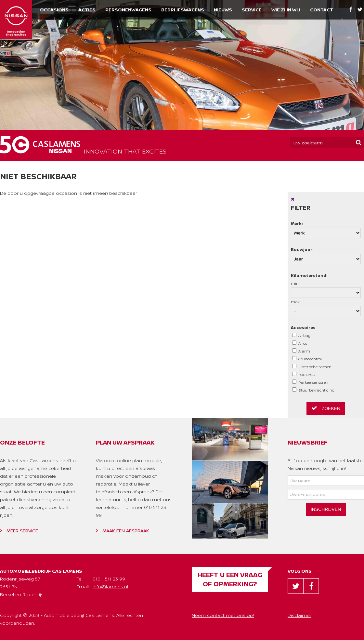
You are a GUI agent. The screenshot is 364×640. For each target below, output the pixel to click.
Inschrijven (326, 509)
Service (252, 10)
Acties (87, 10)
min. (326, 289)
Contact (322, 10)
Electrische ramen (312, 367)
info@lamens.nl (110, 587)
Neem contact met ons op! (223, 615)
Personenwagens (128, 10)
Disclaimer (299, 615)
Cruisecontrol (307, 359)
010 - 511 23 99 (109, 579)
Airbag (301, 335)
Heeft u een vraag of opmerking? (230, 579)
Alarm (301, 351)
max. (326, 308)
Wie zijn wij (286, 10)
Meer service (19, 531)
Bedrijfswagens (183, 10)
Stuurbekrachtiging (313, 390)
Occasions (54, 10)
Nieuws (223, 10)
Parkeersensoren (310, 382)
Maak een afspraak (123, 531)
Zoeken (326, 408)
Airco (300, 343)
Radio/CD (304, 374)
